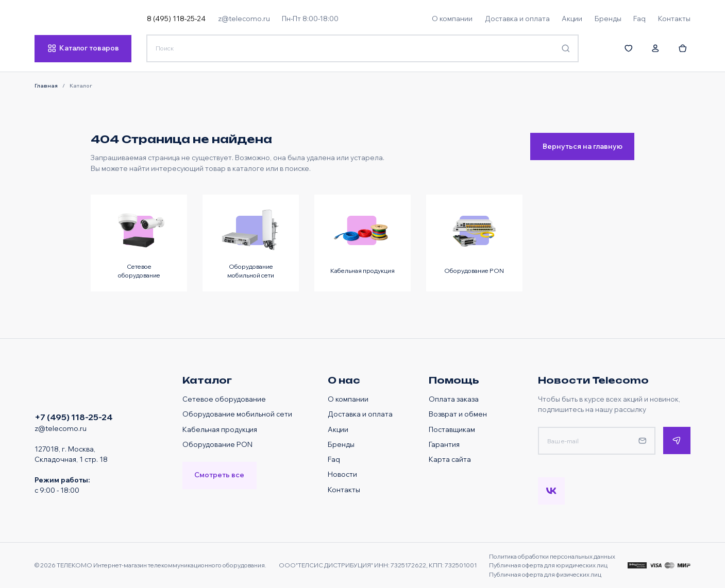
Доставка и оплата (360, 414)
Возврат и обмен (458, 414)
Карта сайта (450, 459)
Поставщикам (452, 429)
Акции (338, 429)
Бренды (341, 444)
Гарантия (444, 444)
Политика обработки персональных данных (552, 556)
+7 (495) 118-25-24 (74, 417)
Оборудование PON (217, 444)
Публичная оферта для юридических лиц (548, 565)
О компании (348, 399)
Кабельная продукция (220, 429)
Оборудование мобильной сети (237, 414)
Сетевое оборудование (224, 399)
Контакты (344, 490)
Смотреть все (219, 475)
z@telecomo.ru (244, 19)
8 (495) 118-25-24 (176, 19)
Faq (334, 459)
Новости (342, 474)
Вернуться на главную (583, 146)
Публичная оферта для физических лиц (545, 574)
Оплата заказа (454, 399)
